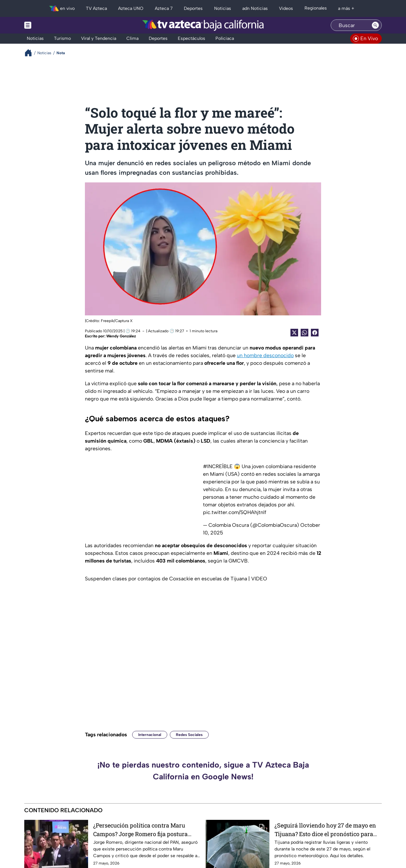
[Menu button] (50, 25)
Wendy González (121, 336)
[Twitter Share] (294, 333)
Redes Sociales (189, 735)
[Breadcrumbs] (31, 53)
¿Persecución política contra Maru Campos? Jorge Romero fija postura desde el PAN (140, 830)
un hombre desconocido (265, 355)
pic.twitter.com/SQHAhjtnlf (235, 512)
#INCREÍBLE (218, 466)
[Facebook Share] (315, 333)
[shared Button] (304, 333)
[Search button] (375, 25)
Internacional (150, 735)
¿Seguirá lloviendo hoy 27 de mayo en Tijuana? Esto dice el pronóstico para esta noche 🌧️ (325, 830)
